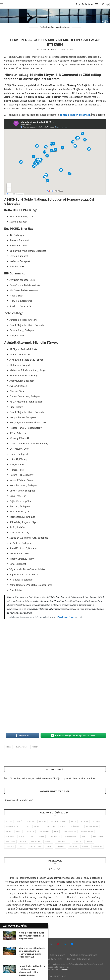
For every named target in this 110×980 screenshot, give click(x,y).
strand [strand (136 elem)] (48, 841)
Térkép (35, 747)
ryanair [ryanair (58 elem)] (23, 841)
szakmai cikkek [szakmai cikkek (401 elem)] (62, 841)
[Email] (92, 4)
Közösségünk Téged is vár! (19, 800)
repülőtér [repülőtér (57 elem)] (10, 841)
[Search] (103, 4)
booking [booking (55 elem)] (84, 821)
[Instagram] (83, 4)
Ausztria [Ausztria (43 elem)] (31, 821)
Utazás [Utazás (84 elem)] (22, 847)
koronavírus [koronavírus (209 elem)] (44, 831)
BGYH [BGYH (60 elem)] (73, 821)
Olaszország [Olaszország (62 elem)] (54, 836)
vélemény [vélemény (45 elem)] (60, 847)
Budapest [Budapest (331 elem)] (97, 821)
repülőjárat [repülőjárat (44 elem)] (98, 836)
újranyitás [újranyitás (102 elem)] (98, 847)
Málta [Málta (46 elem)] (41, 836)
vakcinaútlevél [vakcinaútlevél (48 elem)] (36, 847)
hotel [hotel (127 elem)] (9, 831)
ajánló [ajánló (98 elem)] (19, 821)
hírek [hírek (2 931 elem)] (18, 831)
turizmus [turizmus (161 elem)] (10, 847)
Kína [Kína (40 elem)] (56, 831)
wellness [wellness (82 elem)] (73, 847)
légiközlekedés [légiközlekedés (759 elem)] (69, 831)
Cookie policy (57, 955)
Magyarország (21, 747)
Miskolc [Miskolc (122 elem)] (22, 836)
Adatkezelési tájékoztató (83, 955)
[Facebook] (76, 4)
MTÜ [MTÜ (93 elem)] (32, 836)
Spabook (64, 970)
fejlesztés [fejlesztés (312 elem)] (51, 826)
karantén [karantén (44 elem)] (30, 831)
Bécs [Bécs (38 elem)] (27, 826)
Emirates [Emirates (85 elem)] (38, 826)
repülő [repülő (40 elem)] (85, 836)
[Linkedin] (89, 4)
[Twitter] (79, 4)
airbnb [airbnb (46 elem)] (9, 821)
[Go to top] (55, 976)
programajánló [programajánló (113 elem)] (71, 836)
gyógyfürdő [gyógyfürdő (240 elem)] (76, 826)
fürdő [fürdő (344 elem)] (63, 826)
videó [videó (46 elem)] (49, 847)
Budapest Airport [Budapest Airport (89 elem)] (13, 826)
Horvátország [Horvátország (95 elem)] (92, 826)
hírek (8, 747)
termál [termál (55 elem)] (89, 841)
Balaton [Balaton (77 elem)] (43, 821)
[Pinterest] (86, 4)
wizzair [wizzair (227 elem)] (85, 847)
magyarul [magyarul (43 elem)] (10, 836)
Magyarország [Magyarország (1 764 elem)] (87, 831)
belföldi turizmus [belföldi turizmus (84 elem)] (59, 821)
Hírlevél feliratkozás (79, 959)
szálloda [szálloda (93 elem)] (77, 841)
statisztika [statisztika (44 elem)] (36, 841)
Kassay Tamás (49, 49)
